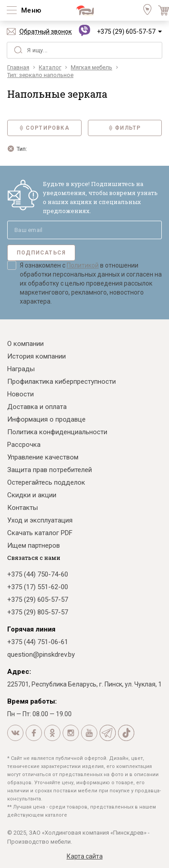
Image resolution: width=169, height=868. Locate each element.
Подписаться (41, 253)
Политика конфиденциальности (57, 432)
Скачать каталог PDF (40, 533)
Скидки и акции (32, 495)
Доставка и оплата (37, 407)
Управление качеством (43, 457)
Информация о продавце (46, 419)
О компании (25, 344)
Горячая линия (31, 629)
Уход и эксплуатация (40, 520)
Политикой (83, 265)
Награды (21, 369)
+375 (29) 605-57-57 (126, 32)
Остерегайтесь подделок (46, 482)
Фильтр (125, 128)
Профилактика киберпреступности (62, 382)
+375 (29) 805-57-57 (38, 612)
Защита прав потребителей (50, 470)
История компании (37, 356)
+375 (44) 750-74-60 (38, 574)
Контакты (23, 508)
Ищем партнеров (34, 545)
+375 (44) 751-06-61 (38, 642)
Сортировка (44, 128)
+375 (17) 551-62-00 (38, 587)
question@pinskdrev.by (41, 654)
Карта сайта (85, 856)
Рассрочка (24, 445)
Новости (21, 394)
